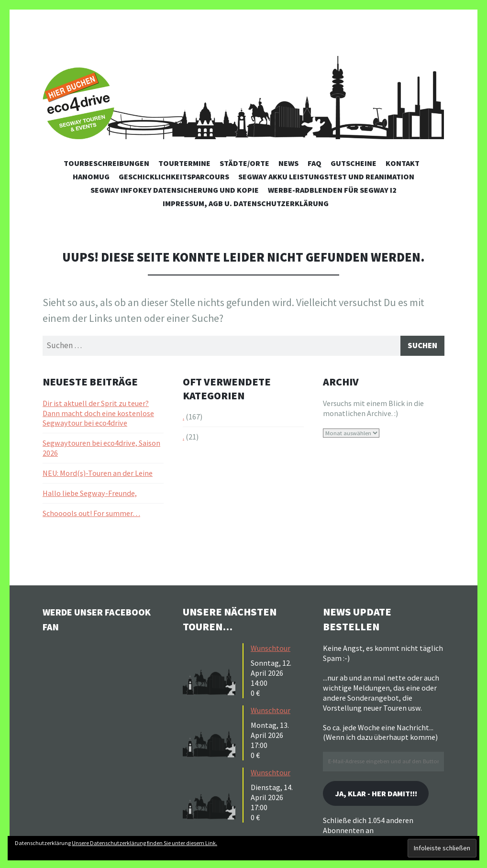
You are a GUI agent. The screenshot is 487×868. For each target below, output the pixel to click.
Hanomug (91, 176)
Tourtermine (184, 163)
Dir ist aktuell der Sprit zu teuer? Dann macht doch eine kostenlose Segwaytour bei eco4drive (98, 415)
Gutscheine (354, 163)
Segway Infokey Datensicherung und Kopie (175, 190)
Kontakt (403, 163)
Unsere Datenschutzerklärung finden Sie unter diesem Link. (144, 843)
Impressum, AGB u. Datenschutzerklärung (246, 203)
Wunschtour (271, 650)
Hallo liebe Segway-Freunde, (90, 495)
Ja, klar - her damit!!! (382, 796)
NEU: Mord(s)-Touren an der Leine (98, 475)
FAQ (315, 163)
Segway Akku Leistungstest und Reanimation (326, 176)
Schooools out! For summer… (91, 515)
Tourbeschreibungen (106, 163)
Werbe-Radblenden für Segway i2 (332, 190)
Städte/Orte (244, 163)
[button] (211, 671)
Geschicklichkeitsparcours (174, 176)
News (288, 163)
